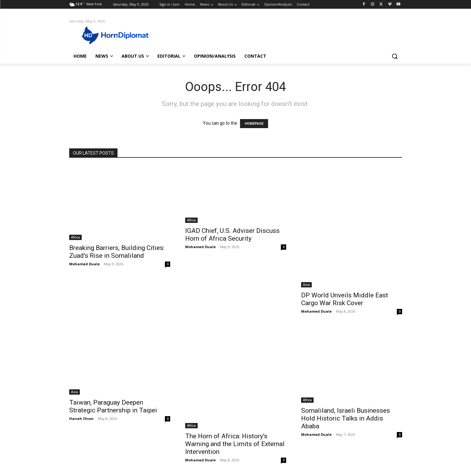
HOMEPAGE (254, 124)
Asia (306, 285)
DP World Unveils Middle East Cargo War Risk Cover (345, 299)
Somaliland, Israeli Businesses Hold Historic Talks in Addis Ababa (346, 418)
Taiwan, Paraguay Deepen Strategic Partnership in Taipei (113, 406)
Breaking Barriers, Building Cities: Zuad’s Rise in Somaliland (117, 252)
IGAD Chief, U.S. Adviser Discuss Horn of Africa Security (232, 235)
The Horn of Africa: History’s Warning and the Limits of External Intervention (235, 444)
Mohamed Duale (84, 264)
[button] (395, 56)
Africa (75, 237)
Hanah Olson (81, 418)
